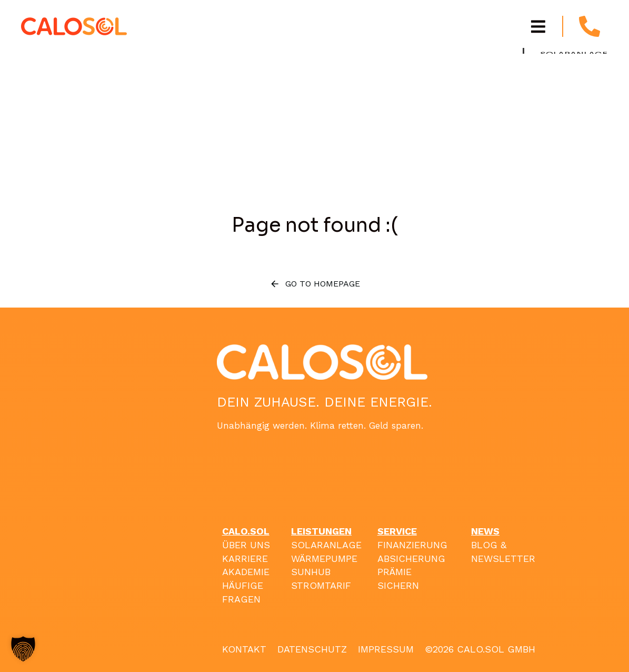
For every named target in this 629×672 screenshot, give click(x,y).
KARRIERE (245, 559)
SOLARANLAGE (326, 545)
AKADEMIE (246, 572)
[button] (23, 649)
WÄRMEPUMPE (324, 559)
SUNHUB (311, 572)
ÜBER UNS (246, 545)
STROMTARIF (321, 585)
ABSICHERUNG (411, 559)
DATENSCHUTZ (312, 649)
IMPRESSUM (386, 649)
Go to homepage (315, 284)
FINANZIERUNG (412, 545)
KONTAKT (244, 649)
